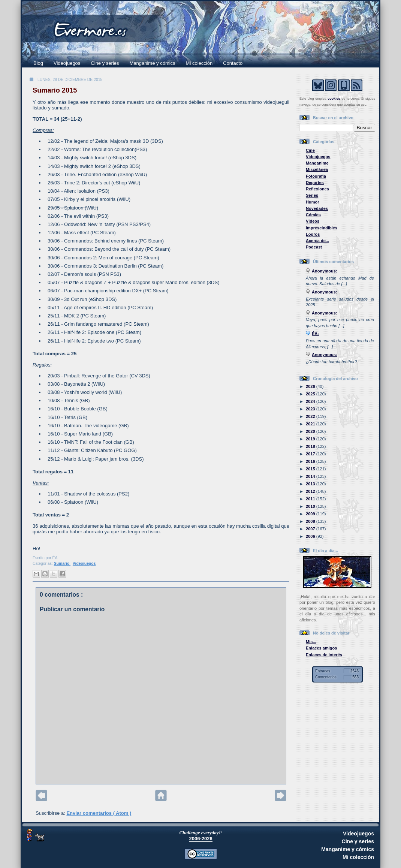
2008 (311, 521)
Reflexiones (317, 189)
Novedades (317, 208)
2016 (311, 461)
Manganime (317, 163)
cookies (334, 99)
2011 (311, 499)
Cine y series (105, 63)
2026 (311, 386)
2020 (311, 431)
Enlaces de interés (324, 655)
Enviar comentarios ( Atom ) (99, 813)
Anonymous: (325, 271)
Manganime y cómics (153, 63)
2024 (311, 401)
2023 (311, 409)
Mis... (311, 642)
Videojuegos (67, 63)
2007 (311, 529)
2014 (311, 476)
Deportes (315, 183)
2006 (311, 536)
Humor (313, 202)
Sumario (62, 563)
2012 (311, 491)
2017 (311, 454)
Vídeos (313, 221)
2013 (311, 484)
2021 (311, 424)
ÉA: (315, 334)
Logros (313, 234)
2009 (311, 514)
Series (312, 195)
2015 (311, 469)
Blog (38, 63)
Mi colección (199, 63)
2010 (311, 506)
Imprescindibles (322, 228)
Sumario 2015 (55, 90)
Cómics (313, 215)
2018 (311, 446)
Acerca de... (317, 241)
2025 (311, 394)
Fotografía (316, 176)
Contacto (233, 63)
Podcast (314, 247)
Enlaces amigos (322, 648)
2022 (311, 416)
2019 (311, 439)
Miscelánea (317, 169)
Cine (310, 150)
